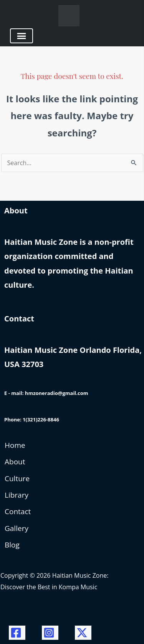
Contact (18, 511)
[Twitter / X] (83, 633)
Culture (17, 478)
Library (17, 495)
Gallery (17, 528)
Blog (12, 545)
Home (15, 445)
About (15, 462)
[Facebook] (17, 633)
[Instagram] (50, 633)
